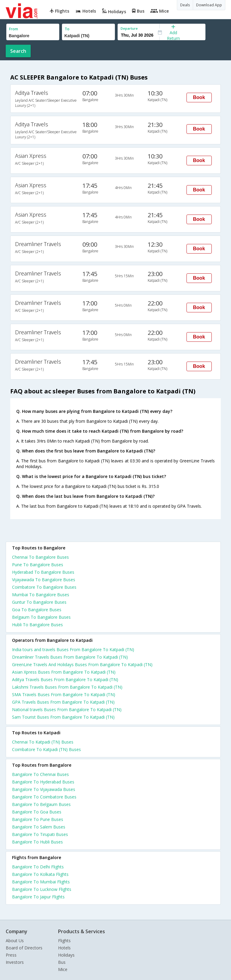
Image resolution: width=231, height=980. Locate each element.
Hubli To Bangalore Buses (37, 625)
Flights (64, 941)
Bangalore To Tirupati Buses (40, 834)
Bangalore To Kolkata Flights (40, 874)
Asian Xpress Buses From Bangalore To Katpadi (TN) (64, 672)
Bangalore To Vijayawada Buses (44, 789)
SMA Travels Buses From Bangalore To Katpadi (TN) (64, 694)
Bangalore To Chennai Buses (40, 774)
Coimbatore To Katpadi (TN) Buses (46, 749)
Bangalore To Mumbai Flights (41, 882)
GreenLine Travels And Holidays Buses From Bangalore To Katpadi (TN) (82, 664)
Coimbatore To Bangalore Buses (44, 587)
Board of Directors (24, 948)
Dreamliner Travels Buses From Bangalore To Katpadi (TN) (70, 657)
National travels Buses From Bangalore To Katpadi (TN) (67, 709)
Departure (129, 28)
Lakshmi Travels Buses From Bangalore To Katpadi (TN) (67, 687)
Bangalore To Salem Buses (39, 827)
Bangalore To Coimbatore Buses (44, 797)
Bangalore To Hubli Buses (37, 842)
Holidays (66, 955)
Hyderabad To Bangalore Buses (43, 572)
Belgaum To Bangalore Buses (41, 617)
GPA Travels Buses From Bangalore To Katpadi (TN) (63, 702)
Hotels (64, 948)
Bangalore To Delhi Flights (38, 867)
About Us (15, 941)
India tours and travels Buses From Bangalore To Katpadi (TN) (73, 649)
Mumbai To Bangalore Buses (41, 595)
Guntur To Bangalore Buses (39, 602)
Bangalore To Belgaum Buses (41, 804)
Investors (15, 962)
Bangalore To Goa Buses (37, 812)
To (67, 29)
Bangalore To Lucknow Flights (42, 889)
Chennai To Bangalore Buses (40, 557)
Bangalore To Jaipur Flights (38, 897)
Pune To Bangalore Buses (38, 565)
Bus (62, 962)
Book (199, 97)
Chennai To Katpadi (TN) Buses (43, 742)
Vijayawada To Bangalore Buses (44, 580)
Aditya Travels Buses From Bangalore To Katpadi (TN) (65, 679)
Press (11, 955)
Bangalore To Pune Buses (38, 819)
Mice (63, 969)
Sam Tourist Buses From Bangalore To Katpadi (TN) (63, 717)
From (14, 29)
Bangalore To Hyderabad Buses (43, 782)
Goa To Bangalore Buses (37, 610)
